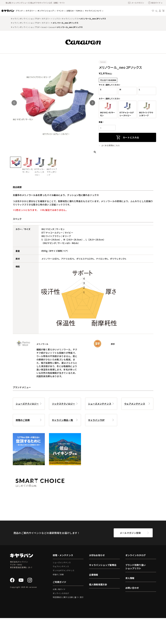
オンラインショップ (46, 11)
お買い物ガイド (59, 615)
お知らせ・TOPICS (74, 11)
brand (44, 27)
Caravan (52, 27)
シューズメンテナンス (100, 404)
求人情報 (130, 604)
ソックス (56, 19)
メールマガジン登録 (130, 559)
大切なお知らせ (97, 581)
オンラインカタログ (61, 619)
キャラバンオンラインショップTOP (25, 19)
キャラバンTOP (96, 420)
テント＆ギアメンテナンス (64, 596)
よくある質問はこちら (111, 145)
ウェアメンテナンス (135, 404)
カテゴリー (30, 11)
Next (92, 103)
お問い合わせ (132, 614)
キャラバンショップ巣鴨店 (103, 591)
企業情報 (94, 600)
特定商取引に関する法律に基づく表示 (68, 623)
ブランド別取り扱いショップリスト (136, 592)
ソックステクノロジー (64, 404)
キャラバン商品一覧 (62, 420)
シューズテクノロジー (27, 404)
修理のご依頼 (23, 420)
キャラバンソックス (70, 19)
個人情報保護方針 (98, 610)
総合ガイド (154, 3)
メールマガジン (136, 3)
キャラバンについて (93, 11)
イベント (60, 11)
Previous (14, 103)
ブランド (19, 11)
